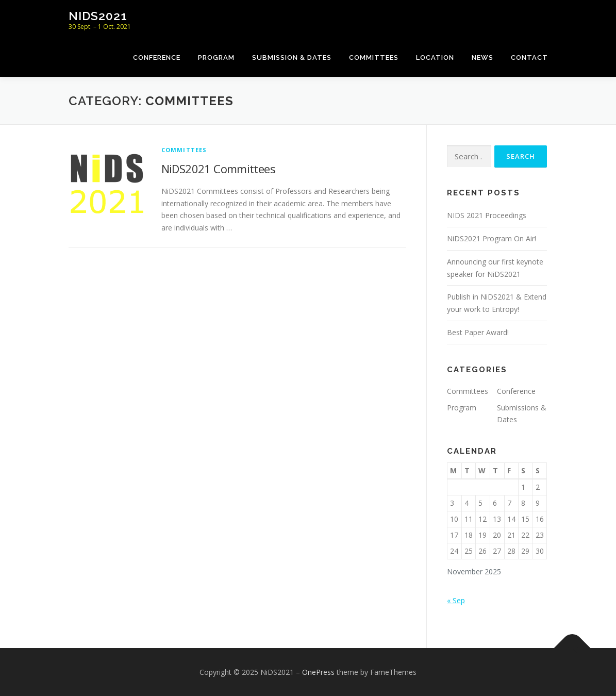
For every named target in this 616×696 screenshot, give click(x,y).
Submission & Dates (292, 57)
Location (435, 57)
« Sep (456, 600)
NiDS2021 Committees (219, 169)
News (482, 57)
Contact (529, 57)
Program (216, 57)
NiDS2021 (98, 16)
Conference (157, 57)
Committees (374, 57)
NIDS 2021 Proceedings (487, 215)
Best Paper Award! (478, 332)
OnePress (318, 672)
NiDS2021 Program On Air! (492, 238)
